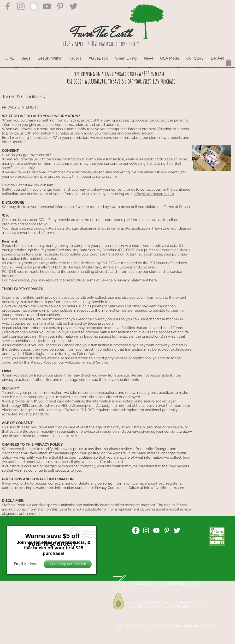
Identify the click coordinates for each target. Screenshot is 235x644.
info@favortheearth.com (154, 194)
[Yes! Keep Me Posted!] (68, 564)
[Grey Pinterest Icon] (60, 6)
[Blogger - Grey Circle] (34, 6)
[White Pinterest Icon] (167, 530)
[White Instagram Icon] (146, 530)
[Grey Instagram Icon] (21, 6)
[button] (228, 62)
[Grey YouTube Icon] (47, 6)
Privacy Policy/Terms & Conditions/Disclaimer (183, 626)
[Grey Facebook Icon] (8, 6)
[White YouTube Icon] (156, 530)
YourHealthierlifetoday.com (151, 606)
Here (194, 584)
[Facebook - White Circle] (136, 530)
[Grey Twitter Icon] (73, 6)
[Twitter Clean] (177, 530)
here (153, 280)
